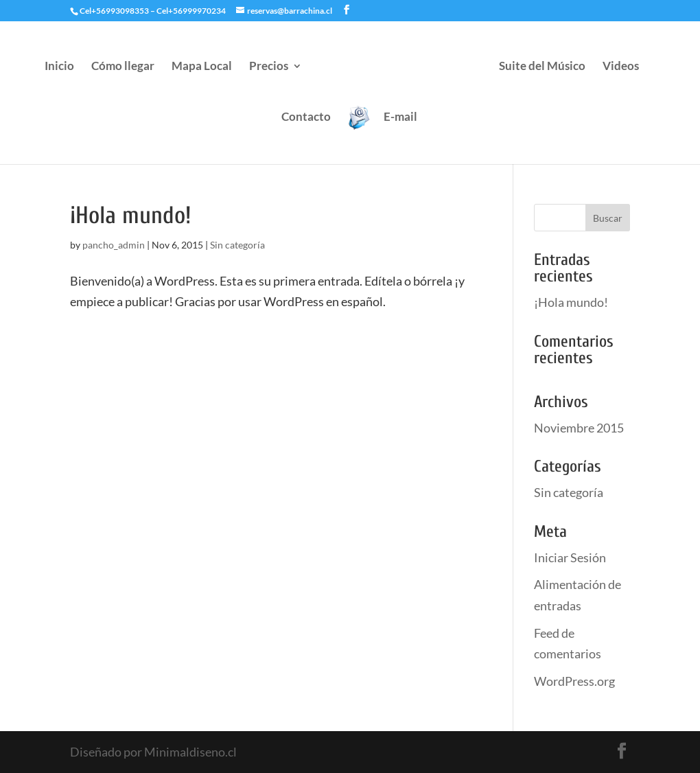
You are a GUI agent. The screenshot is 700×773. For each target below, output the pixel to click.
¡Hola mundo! (130, 216)
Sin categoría (237, 245)
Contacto (306, 118)
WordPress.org (574, 681)
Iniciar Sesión (570, 557)
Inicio (59, 67)
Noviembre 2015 (579, 428)
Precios (269, 67)
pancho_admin (114, 245)
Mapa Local (202, 67)
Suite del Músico (542, 67)
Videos (621, 67)
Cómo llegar (123, 67)
